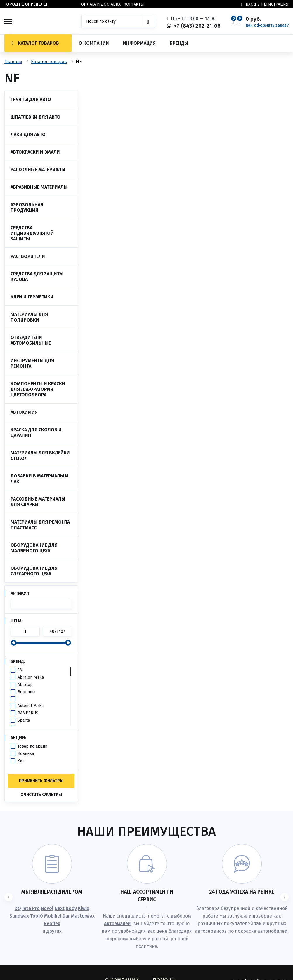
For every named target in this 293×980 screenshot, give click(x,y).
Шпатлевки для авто (35, 117)
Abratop (25, 685)
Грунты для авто (31, 99)
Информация (139, 43)
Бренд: (18, 661)
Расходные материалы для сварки (38, 502)
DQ (18, 908)
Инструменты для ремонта (32, 363)
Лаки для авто (28, 134)
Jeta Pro (31, 908)
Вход (251, 4)
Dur (66, 916)
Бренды (179, 43)
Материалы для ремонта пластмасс (40, 525)
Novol (47, 908)
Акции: (18, 738)
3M (20, 670)
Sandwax (19, 916)
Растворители (28, 256)
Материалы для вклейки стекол (40, 456)
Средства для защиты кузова (37, 277)
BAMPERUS (28, 713)
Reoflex (52, 923)
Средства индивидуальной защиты (32, 233)
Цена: (17, 621)
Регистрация (275, 4)
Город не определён (26, 4)
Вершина (26, 692)
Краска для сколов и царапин (36, 432)
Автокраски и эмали (35, 152)
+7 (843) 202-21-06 (197, 26)
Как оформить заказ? (267, 25)
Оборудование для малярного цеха (34, 548)
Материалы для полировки (29, 317)
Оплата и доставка (101, 4)
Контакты (134, 4)
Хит (21, 761)
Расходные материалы (38, 170)
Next (60, 908)
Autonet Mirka (31, 706)
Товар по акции (32, 746)
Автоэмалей (117, 923)
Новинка (26, 754)
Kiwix (84, 908)
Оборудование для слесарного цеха (34, 571)
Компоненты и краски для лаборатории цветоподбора (38, 389)
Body (71, 908)
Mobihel (53, 916)
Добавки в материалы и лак (39, 479)
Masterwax (83, 916)
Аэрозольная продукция (27, 207)
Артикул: (20, 593)
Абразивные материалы (39, 187)
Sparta (24, 720)
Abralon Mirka (31, 677)
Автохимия (24, 412)
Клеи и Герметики (32, 297)
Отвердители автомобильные (31, 340)
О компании (94, 43)
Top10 (37, 916)
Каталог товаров (35, 43)
